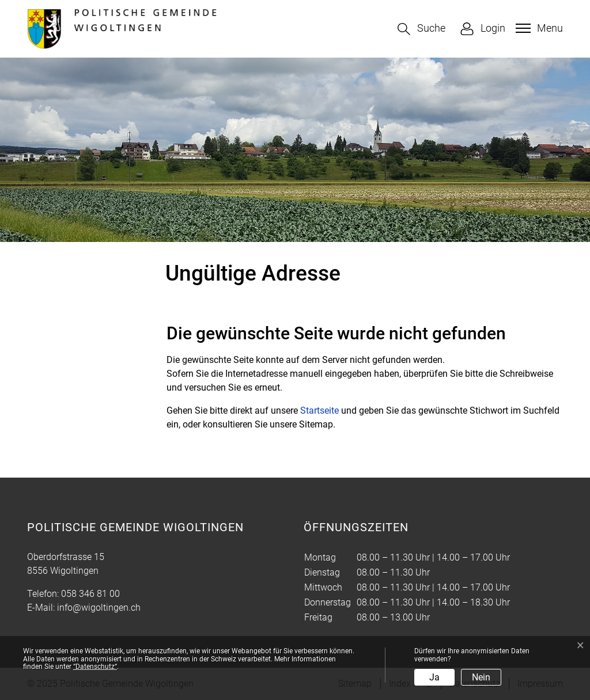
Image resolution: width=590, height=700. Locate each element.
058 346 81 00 (90, 594)
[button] (421, 29)
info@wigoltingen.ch (99, 608)
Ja (434, 677)
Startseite (319, 410)
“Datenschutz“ (95, 667)
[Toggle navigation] (538, 28)
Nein (481, 677)
